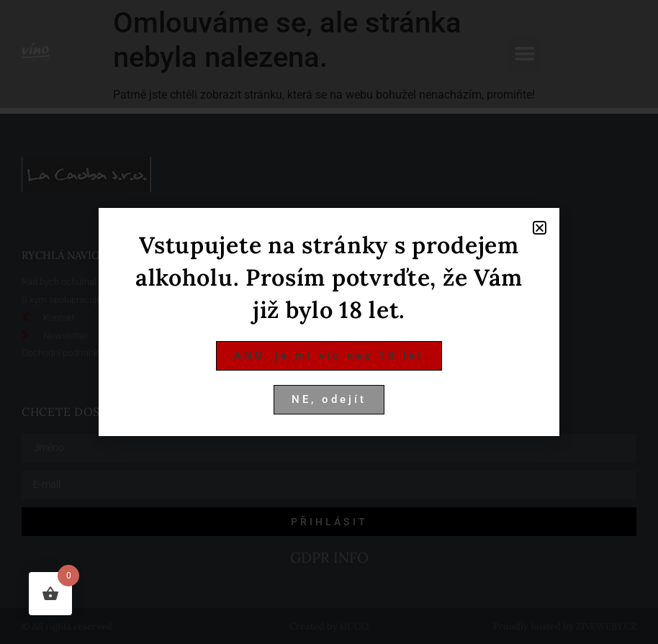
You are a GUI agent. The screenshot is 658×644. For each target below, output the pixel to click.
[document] (329, 322)
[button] (540, 228)
